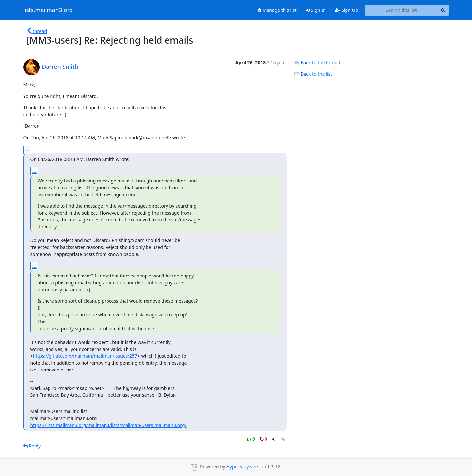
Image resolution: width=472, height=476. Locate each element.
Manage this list (277, 10)
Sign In (316, 10)
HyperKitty (237, 467)
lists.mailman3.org (48, 10)
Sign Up (347, 10)
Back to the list (313, 74)
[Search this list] (401, 10)
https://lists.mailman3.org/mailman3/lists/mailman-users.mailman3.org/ (108, 425)
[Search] (443, 10)
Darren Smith (60, 67)
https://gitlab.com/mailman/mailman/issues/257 (85, 356)
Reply (32, 446)
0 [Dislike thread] (264, 439)
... (28, 149)
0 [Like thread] (252, 439)
